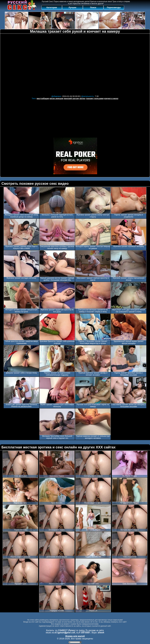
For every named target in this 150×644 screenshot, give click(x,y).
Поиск (93, 7)
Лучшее (72, 7)
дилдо (82, 98)
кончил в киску (111, 98)
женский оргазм (71, 98)
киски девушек (56, 98)
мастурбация (43, 98)
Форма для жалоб (75, 636)
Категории (52, 7)
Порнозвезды (114, 7)
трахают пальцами (95, 98)
